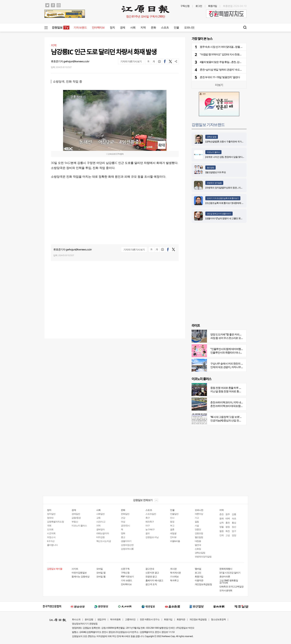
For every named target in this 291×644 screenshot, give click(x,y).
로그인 (199, 6)
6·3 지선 (51, 541)
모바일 (100, 569)
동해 (221, 518)
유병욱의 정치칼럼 (214, 183)
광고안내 (150, 569)
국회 (49, 526)
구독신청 (185, 6)
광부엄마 (101, 529)
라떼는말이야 (103, 533)
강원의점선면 (127, 545)
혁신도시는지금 (104, 541)
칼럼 (197, 522)
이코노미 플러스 (213, 152)
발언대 (198, 545)
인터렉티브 (98, 27)
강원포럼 (199, 533)
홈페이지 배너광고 (154, 580)
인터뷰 (173, 537)
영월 (221, 527)
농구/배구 (150, 529)
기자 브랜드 (80, 27)
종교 (123, 537)
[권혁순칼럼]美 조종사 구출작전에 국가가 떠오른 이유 (230, 141)
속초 (234, 518)
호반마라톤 (225, 576)
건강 (123, 518)
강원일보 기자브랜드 (208, 124)
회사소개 (76, 619)
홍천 (228, 523)
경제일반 (76, 514)
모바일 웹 (101, 576)
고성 (228, 535)
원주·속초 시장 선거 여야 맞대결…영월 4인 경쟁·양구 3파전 (230, 47)
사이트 (75, 569)
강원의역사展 (127, 549)
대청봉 (198, 541)
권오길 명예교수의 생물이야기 (219, 214)
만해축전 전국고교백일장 (232, 586)
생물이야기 (126, 541)
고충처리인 (130, 619)
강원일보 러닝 (152, 537)
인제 (221, 535)
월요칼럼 (210, 168)
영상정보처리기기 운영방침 (85, 624)
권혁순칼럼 (200, 553)
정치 (112, 27)
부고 (172, 526)
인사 (172, 518)
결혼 (172, 529)
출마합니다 (52, 545)
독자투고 (174, 580)
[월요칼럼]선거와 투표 (216, 172)
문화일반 (125, 514)
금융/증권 (76, 518)
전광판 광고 (151, 576)
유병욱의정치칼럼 (203, 557)
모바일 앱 (101, 573)
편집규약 (102, 619)
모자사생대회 (226, 590)
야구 (148, 526)
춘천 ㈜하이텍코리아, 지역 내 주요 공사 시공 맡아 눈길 (239, 402)
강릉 (234, 514)
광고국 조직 (151, 584)
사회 (133, 27)
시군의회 (51, 533)
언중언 (198, 529)
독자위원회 (115, 619)
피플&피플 (175, 541)
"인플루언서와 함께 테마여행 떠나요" (230, 349)
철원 (221, 531)
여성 (123, 522)
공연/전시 (125, 526)
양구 (234, 531)
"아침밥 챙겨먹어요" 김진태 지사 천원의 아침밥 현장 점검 (230, 54)
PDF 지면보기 (127, 576)
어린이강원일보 (79, 573)
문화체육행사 (226, 569)
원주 (228, 514)
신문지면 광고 (152, 573)
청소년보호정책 (218, 619)
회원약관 (181, 619)
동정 (172, 522)
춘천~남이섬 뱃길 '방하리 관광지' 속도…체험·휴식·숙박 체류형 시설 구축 (237, 70)
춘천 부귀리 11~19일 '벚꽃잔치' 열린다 (220, 77)
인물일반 (174, 514)
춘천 (221, 514)
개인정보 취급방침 (198, 619)
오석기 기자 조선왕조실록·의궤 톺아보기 (223, 198)
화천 (228, 531)
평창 (228, 527)
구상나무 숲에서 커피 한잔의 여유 (228, 363)
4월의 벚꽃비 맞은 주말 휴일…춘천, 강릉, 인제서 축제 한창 (230, 62)
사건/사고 (101, 522)
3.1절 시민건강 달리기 (230, 573)
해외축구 (150, 522)
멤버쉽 (198, 569)
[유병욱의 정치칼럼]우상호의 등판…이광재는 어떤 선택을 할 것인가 (236, 188)
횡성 (234, 523)
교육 (98, 518)
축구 (148, 518)
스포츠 (165, 27)
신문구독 (125, 569)
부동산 (75, 522)
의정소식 (51, 537)
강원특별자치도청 (55, 522)
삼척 (221, 523)
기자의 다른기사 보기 (131, 61)
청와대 (50, 518)
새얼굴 (173, 533)
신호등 (198, 549)
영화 (123, 533)
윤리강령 (89, 619)
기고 (197, 518)
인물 (176, 27)
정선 (234, 527)
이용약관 (199, 580)
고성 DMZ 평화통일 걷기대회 (229, 581)
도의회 (50, 529)
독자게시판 (175, 573)
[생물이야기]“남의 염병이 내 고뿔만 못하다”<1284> (229, 218)
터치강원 (101, 537)
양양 (234, 535)
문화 (153, 27)
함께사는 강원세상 (81, 576)
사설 (197, 526)
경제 (122, 27)
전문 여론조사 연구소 (150, 619)
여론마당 (199, 514)
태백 (228, 518)
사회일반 (101, 514)
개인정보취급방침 (203, 584)
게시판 (173, 569)
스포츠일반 (151, 514)
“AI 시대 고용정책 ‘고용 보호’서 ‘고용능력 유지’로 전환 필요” (241, 417)
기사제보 (174, 576)
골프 (148, 533)
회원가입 (213, 6)
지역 (143, 27)
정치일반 (51, 514)
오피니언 (189, 27)
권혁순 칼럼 (212, 137)
